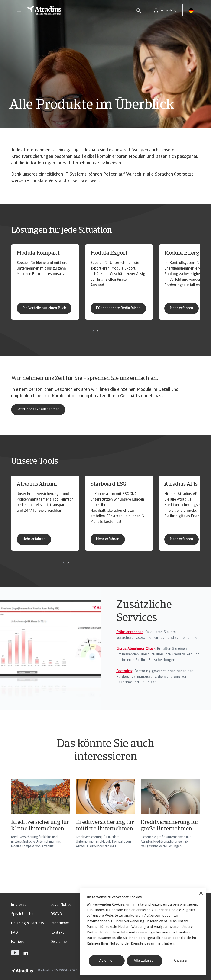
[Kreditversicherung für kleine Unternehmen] (41, 825)
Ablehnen (107, 961)
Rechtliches (60, 923)
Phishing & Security (28, 923)
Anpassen (181, 961)
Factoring (124, 671)
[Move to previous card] (93, 331)
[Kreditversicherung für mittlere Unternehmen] (105, 825)
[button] (19, 10)
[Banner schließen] (201, 894)
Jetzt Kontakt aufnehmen (38, 409)
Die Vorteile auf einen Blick (44, 308)
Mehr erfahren (182, 308)
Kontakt (57, 933)
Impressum (20, 905)
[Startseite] (77, 10)
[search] (139, 10)
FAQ (15, 933)
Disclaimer (59, 942)
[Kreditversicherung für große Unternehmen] (170, 825)
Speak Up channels (27, 914)
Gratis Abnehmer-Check (136, 649)
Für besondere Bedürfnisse (118, 308)
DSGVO (56, 914)
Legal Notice (61, 905)
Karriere (18, 942)
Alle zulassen (145, 961)
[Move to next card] (98, 331)
